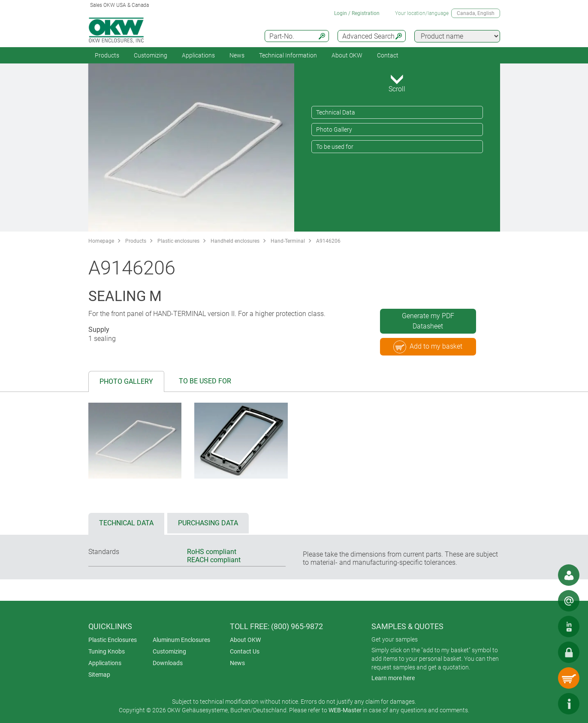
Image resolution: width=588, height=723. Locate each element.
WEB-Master (345, 710)
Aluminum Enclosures (181, 640)
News (237, 55)
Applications (198, 55)
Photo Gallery (334, 130)
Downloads (168, 663)
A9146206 (328, 241)
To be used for (335, 147)
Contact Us (245, 651)
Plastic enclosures (178, 241)
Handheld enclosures (235, 241)
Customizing (151, 55)
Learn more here (393, 678)
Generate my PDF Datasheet (428, 321)
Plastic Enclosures (113, 640)
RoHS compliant (212, 552)
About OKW (245, 640)
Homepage (101, 241)
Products (107, 55)
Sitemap (99, 675)
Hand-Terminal (288, 241)
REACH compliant (214, 560)
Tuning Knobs (107, 651)
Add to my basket (428, 347)
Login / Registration (357, 13)
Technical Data (336, 112)
